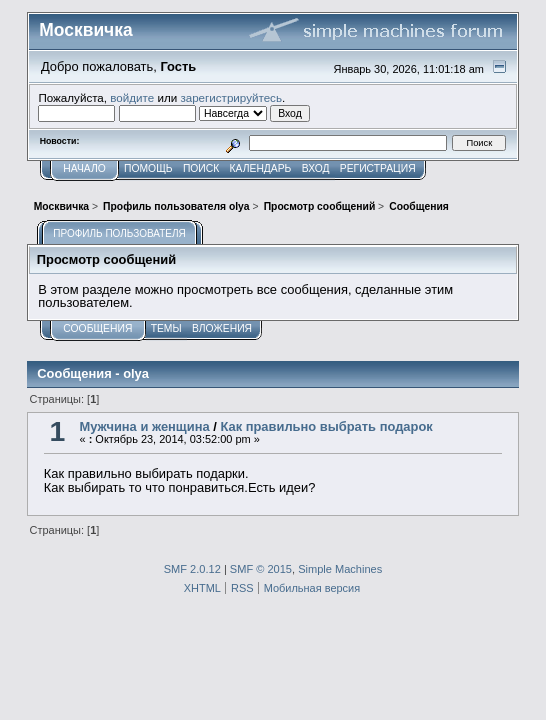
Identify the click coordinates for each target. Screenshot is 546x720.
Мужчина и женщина (144, 426)
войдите (132, 97)
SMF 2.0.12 (192, 569)
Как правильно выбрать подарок (326, 426)
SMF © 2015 (261, 569)
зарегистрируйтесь (231, 97)
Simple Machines (340, 569)
